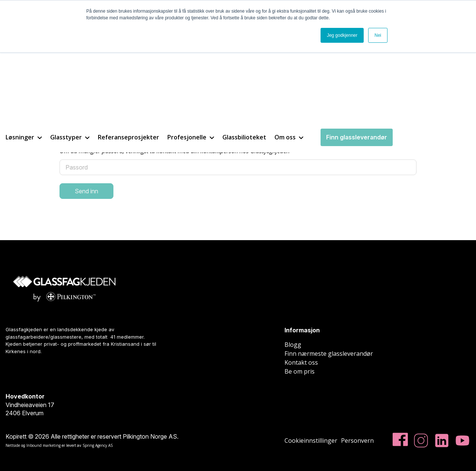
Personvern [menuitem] (357, 441)
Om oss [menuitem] (289, 55)
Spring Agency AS (98, 445)
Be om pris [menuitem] (300, 371)
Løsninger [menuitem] (24, 55)
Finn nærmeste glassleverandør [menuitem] (329, 354)
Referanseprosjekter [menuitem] (128, 55)
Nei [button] (378, 35)
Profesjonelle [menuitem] (191, 55)
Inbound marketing (44, 445)
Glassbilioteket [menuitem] (244, 55)
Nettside (13, 445)
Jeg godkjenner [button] (342, 35)
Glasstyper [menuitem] (70, 55)
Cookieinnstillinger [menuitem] (311, 441)
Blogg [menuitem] (293, 345)
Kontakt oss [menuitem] (301, 362)
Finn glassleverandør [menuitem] (357, 55)
